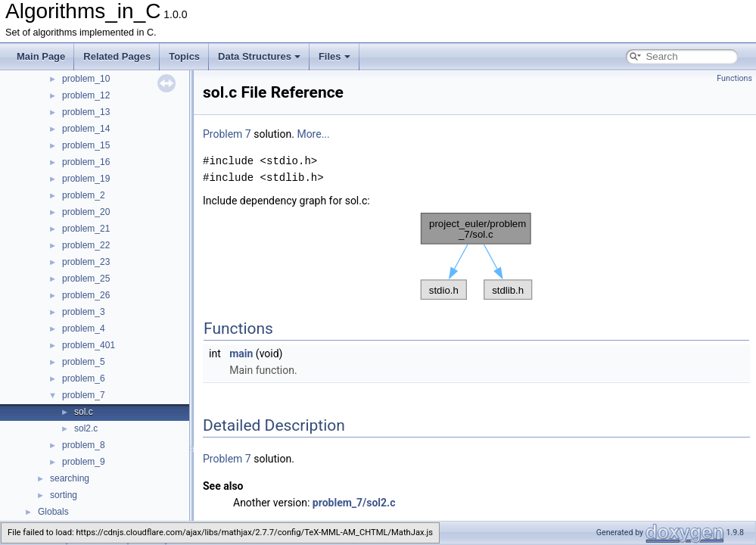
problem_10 (86, 79)
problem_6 (84, 378)
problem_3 (84, 312)
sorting (64, 495)
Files (334, 56)
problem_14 (86, 129)
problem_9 (84, 462)
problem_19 (86, 179)
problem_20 (86, 212)
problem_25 (86, 279)
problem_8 (84, 445)
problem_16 (86, 162)
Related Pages (117, 56)
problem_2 (84, 195)
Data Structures (259, 56)
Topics (184, 56)
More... (313, 134)
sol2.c (86, 428)
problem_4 (84, 329)
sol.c (84, 412)
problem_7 (84, 395)
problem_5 (84, 362)
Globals (53, 512)
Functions (734, 78)
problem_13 (86, 112)
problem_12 (86, 95)
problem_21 (86, 229)
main (241, 353)
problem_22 (86, 245)
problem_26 (86, 295)
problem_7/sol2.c (354, 503)
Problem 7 (227, 134)
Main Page (41, 56)
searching (70, 478)
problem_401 (89, 345)
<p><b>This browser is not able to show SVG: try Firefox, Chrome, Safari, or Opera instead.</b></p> (477, 257)
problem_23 (86, 262)
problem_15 (86, 145)
